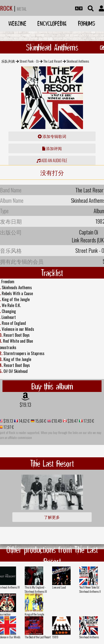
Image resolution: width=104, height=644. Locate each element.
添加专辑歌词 (52, 136)
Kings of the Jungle (34, 614)
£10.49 (56, 421)
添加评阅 (52, 148)
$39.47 (72, 421)
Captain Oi (89, 232)
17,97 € (8, 427)
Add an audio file (52, 160)
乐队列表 (8, 61)
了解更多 (52, 517)
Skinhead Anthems (89, 637)
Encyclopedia (52, 23)
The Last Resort (53, 61)
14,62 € (24, 421)
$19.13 (25, 405)
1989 (55, 637)
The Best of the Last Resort (38, 637)
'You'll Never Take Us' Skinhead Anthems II (90, 589)
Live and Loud (59, 587)
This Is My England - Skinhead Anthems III (36, 589)
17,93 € (88, 421)
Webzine (17, 23)
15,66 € (40, 421)
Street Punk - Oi (29, 61)
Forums (87, 23)
